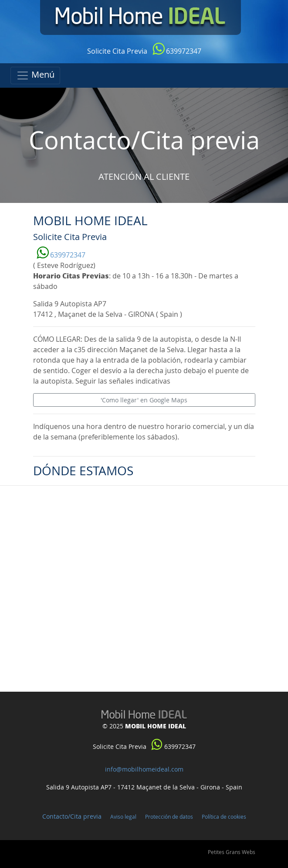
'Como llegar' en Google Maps (144, 400)
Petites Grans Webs (232, 852)
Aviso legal (123, 817)
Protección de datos (169, 817)
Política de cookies (224, 817)
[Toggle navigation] (35, 75)
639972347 (177, 51)
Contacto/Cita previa (72, 816)
